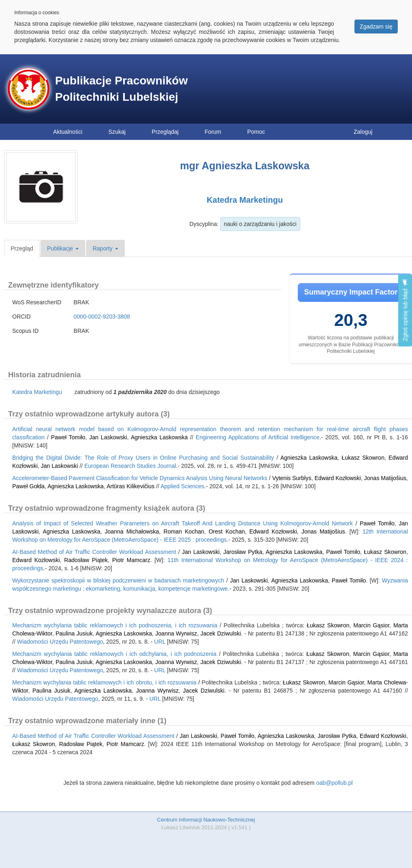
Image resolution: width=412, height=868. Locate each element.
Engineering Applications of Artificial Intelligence (258, 437)
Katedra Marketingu (245, 200)
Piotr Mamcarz (131, 560)
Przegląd (22, 248)
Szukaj (117, 132)
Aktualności (68, 132)
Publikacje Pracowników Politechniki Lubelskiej (121, 89)
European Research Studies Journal (130, 466)
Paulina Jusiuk (74, 633)
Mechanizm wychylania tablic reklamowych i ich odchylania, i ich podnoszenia (114, 654)
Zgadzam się (376, 27)
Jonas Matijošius (385, 478)
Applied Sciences (182, 486)
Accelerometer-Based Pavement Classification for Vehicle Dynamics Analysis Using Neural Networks (140, 478)
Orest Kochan (227, 531)
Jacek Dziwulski (220, 633)
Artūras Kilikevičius (130, 486)
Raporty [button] (105, 248)
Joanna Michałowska (132, 531)
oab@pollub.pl (334, 783)
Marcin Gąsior (371, 625)
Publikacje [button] (63, 248)
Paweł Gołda (28, 486)
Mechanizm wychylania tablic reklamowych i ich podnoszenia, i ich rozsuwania (115, 625)
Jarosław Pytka (243, 552)
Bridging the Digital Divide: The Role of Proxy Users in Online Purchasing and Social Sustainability (143, 458)
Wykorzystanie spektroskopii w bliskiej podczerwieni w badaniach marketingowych (118, 580)
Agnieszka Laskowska (159, 437)
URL (160, 642)
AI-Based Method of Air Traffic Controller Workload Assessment (94, 552)
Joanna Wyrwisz (176, 633)
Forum (213, 132)
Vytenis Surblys (292, 478)
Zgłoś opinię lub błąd (405, 310)
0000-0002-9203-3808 (102, 317)
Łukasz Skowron (363, 458)
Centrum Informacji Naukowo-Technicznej (206, 820)
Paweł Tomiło (68, 437)
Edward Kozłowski (338, 478)
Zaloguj (363, 132)
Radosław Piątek (86, 560)
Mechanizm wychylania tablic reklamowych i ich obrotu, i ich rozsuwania (104, 682)
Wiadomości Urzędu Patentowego (60, 642)
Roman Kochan (184, 531)
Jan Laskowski (108, 437)
